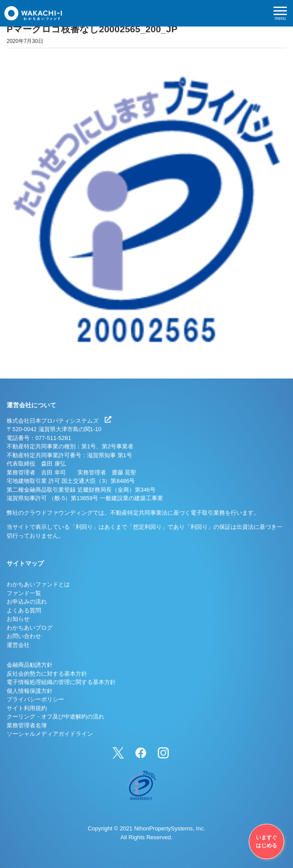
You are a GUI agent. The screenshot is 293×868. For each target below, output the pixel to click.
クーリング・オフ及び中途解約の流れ (55, 717)
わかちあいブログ (30, 628)
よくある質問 (24, 610)
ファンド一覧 (24, 593)
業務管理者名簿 (27, 725)
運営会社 (18, 645)
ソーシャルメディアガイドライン (50, 734)
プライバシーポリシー (35, 699)
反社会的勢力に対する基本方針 (47, 674)
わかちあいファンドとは (38, 584)
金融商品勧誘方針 (30, 665)
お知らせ (18, 619)
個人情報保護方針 (30, 691)
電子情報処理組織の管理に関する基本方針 (61, 682)
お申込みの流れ (27, 602)
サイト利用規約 (27, 708)
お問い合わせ (24, 636)
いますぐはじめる (266, 841)
